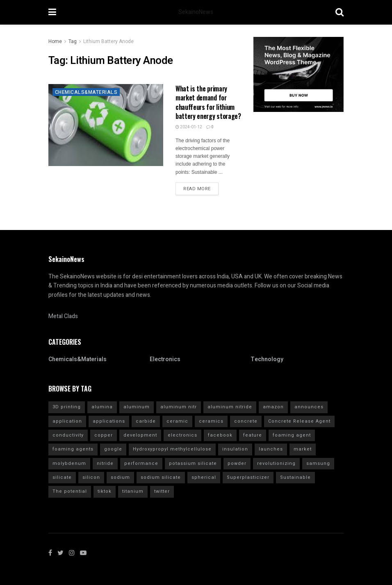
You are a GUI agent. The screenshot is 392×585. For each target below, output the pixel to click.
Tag (73, 41)
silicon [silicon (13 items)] (91, 477)
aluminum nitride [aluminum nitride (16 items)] (230, 407)
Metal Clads (63, 316)
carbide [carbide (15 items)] (146, 421)
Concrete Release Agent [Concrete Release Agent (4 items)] (299, 421)
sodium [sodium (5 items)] (120, 477)
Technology (267, 359)
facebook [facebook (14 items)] (220, 435)
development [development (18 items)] (140, 435)
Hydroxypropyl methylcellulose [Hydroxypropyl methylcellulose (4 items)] (172, 449)
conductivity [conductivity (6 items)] (68, 435)
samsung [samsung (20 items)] (318, 463)
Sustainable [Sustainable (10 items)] (295, 477)
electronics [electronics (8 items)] (182, 435)
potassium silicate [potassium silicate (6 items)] (193, 463)
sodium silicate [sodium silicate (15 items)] (161, 477)
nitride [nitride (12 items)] (105, 463)
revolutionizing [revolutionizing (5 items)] (276, 463)
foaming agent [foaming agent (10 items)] (292, 435)
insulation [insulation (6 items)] (235, 449)
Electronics (165, 359)
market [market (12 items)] (303, 449)
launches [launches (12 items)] (271, 449)
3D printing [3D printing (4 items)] (67, 407)
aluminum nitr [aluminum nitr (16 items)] (179, 407)
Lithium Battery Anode (108, 41)
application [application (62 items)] (67, 421)
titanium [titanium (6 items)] (133, 491)
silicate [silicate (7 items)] (62, 477)
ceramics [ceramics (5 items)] (211, 421)
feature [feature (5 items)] (253, 435)
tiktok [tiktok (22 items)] (105, 491)
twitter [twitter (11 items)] (162, 491)
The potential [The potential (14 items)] (70, 491)
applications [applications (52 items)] (109, 421)
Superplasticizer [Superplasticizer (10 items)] (248, 477)
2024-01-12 (189, 127)
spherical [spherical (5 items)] (204, 477)
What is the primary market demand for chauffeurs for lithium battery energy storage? (208, 102)
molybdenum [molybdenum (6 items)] (69, 463)
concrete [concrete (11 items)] (246, 421)
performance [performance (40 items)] (141, 463)
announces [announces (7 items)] (309, 407)
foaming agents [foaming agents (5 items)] (73, 449)
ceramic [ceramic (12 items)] (177, 421)
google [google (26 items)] (113, 449)
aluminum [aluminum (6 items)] (137, 407)
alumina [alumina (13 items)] (102, 407)
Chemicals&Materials (86, 92)
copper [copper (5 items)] (104, 435)
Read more (197, 189)
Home (55, 41)
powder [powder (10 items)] (237, 463)
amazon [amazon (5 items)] (273, 407)
